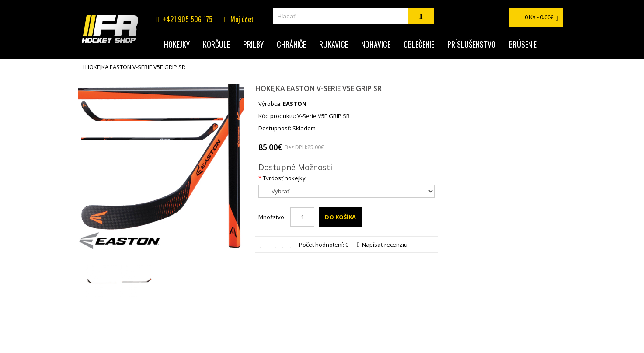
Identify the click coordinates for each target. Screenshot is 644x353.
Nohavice (376, 44)
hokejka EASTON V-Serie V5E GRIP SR (135, 67)
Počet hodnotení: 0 (324, 245)
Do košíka (340, 217)
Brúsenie (523, 44)
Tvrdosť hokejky (284, 178)
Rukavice (334, 44)
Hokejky (177, 44)
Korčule (216, 44)
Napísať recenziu (382, 245)
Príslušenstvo (472, 44)
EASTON (295, 104)
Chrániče (291, 44)
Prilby (253, 44)
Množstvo (271, 217)
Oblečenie (419, 44)
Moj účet (242, 19)
